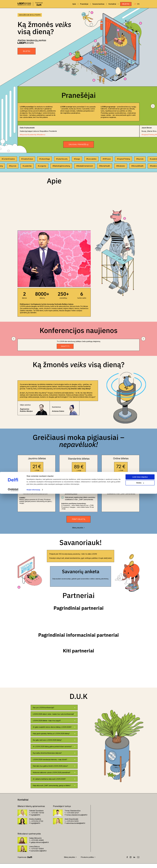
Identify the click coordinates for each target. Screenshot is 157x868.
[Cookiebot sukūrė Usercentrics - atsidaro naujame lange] (13, 864)
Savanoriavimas (98, 4)
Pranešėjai (84, 4)
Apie (74, 4)
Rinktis (140, 857)
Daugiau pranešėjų (79, 144)
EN (138, 4)
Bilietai (126, 4)
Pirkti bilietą (78, 524)
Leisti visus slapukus (140, 851)
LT (135, 4)
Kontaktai (112, 4)
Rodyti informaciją (33, 864)
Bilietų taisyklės (79, 532)
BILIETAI (27, 51)
